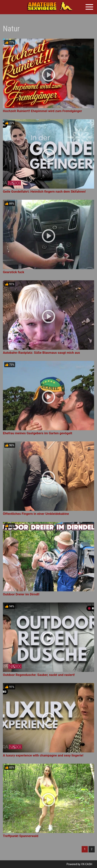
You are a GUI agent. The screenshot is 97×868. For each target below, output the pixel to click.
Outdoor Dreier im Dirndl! (21, 594)
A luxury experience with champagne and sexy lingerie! (43, 755)
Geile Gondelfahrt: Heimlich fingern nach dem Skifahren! (44, 191)
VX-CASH (87, 864)
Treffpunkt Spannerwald (21, 836)
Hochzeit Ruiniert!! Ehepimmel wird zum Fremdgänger (42, 111)
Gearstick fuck (14, 272)
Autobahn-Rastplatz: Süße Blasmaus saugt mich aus (41, 353)
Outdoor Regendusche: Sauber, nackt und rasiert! (39, 675)
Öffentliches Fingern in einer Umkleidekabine (36, 514)
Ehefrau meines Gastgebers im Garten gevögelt (38, 433)
